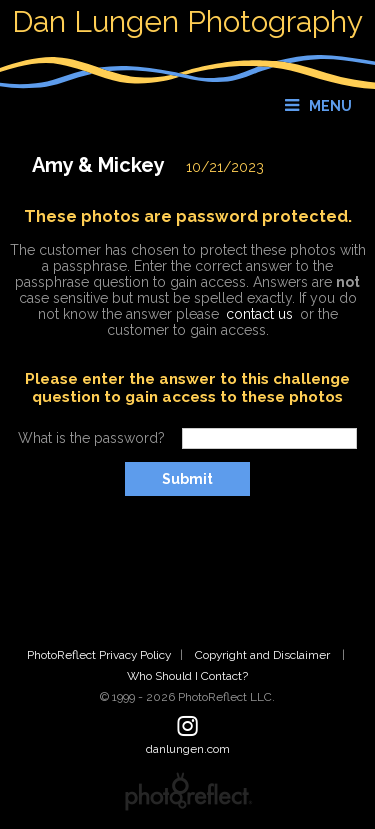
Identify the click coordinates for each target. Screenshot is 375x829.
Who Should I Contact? (187, 676)
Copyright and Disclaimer (264, 655)
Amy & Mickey (98, 165)
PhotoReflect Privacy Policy (99, 655)
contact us (259, 314)
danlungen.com (188, 749)
